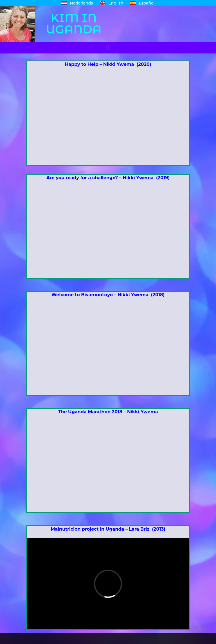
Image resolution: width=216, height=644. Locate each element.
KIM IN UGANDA (74, 23)
